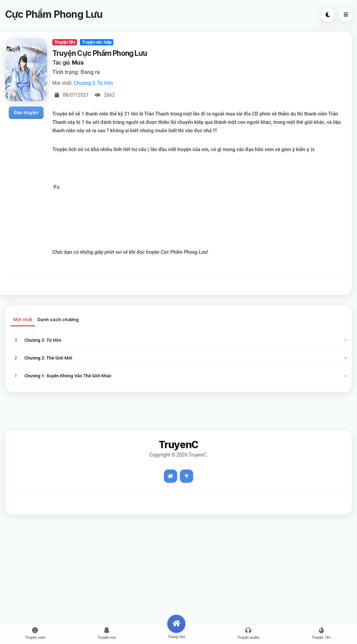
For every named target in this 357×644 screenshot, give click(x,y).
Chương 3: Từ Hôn (94, 83)
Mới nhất (23, 319)
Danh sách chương (58, 319)
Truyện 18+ (65, 42)
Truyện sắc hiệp (97, 42)
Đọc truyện (26, 112)
